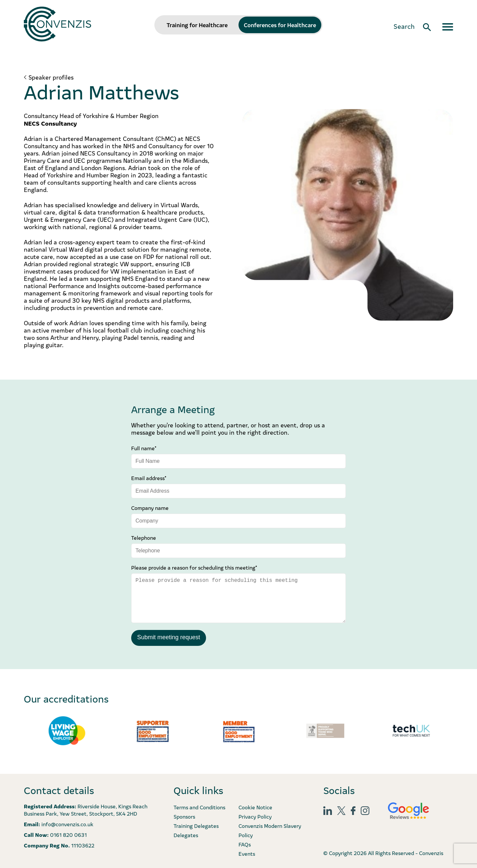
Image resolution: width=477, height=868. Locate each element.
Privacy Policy (255, 816)
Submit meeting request (169, 637)
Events (247, 853)
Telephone (144, 537)
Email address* (149, 478)
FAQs (245, 844)
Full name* (144, 448)
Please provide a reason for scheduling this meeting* (194, 567)
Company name (150, 508)
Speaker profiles (51, 77)
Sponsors (184, 816)
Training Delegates (196, 826)
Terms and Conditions (199, 807)
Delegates (186, 835)
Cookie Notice (255, 807)
